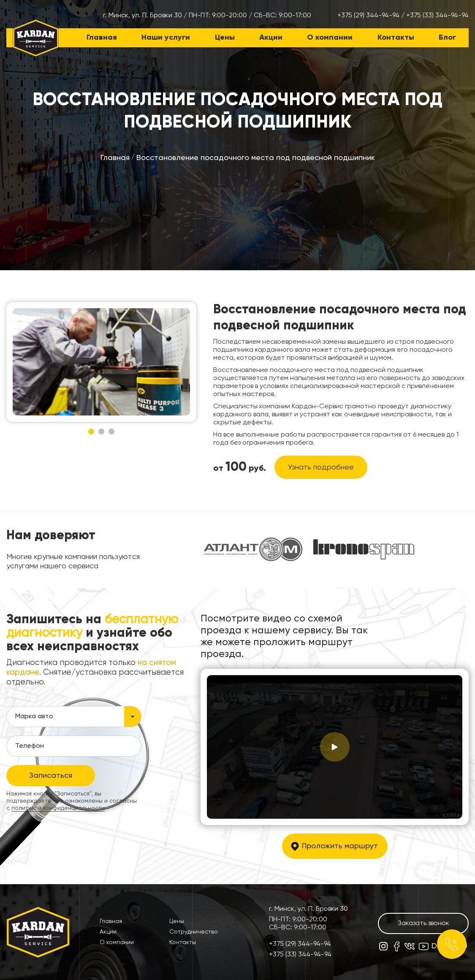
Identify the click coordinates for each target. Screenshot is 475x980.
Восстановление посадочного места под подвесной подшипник (256, 158)
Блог (447, 38)
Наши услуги (166, 38)
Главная (102, 38)
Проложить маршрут (340, 846)
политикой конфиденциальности (58, 808)
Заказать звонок (423, 923)
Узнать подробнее (321, 467)
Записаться (51, 776)
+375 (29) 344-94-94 (368, 16)
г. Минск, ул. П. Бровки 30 (142, 16)
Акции (271, 38)
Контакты (396, 38)
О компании (330, 38)
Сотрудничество (194, 932)
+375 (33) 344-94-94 (437, 16)
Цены (225, 38)
